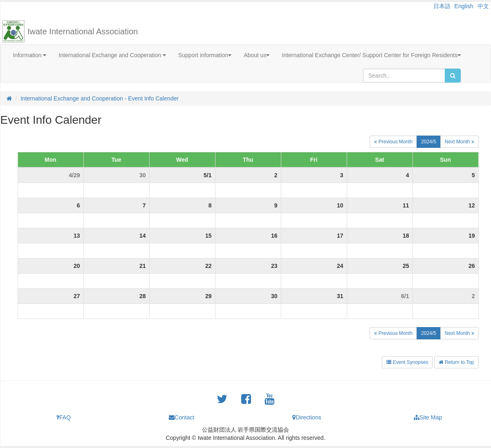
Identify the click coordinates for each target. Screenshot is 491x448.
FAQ (63, 417)
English (464, 6)
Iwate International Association (83, 31)
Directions (307, 417)
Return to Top (456, 362)
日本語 (442, 6)
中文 (483, 6)
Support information (205, 55)
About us (257, 55)
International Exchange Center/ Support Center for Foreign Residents (371, 55)
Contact (182, 417)
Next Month (460, 142)
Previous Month (393, 142)
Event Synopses (407, 362)
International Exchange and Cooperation (112, 55)
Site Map (428, 417)
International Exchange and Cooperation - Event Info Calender (100, 98)
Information (30, 55)
